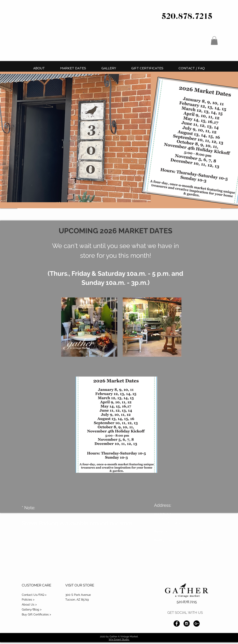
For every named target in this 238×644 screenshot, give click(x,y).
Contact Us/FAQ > (34, 595)
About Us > (29, 604)
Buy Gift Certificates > (36, 614)
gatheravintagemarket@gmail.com (187, 540)
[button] (214, 41)
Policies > (28, 599)
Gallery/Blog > (32, 609)
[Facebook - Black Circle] (177, 624)
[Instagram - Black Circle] (187, 624)
